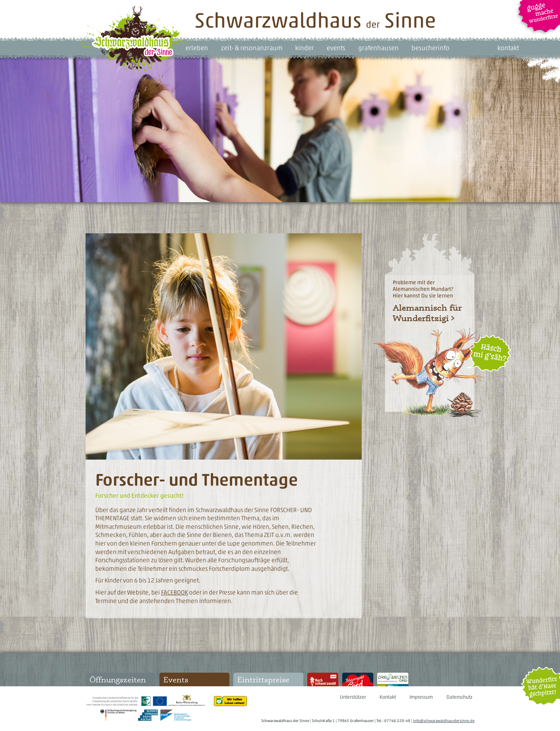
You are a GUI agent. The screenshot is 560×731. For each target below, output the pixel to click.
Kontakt (388, 697)
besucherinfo (430, 48)
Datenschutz (459, 697)
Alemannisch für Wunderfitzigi (427, 313)
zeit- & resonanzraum (252, 48)
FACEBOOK (174, 592)
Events (176, 679)
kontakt (508, 48)
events (336, 48)
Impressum (421, 697)
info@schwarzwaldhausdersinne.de (444, 721)
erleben (197, 48)
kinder (304, 48)
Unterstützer (353, 697)
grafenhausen (378, 48)
